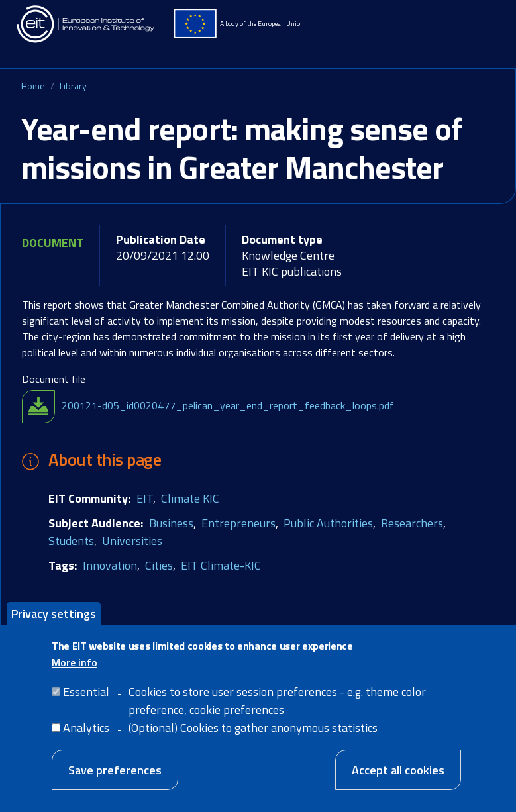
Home (33, 86)
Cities (159, 565)
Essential (86, 702)
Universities (132, 541)
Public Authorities (328, 523)
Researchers (412, 523)
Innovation (110, 565)
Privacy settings (54, 623)
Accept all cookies (398, 780)
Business (171, 523)
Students (71, 541)
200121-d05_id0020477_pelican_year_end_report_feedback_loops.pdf (228, 405)
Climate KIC (190, 498)
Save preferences (115, 780)
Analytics (86, 737)
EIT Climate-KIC (221, 565)
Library (73, 86)
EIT (145, 498)
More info (75, 672)
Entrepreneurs (238, 523)
